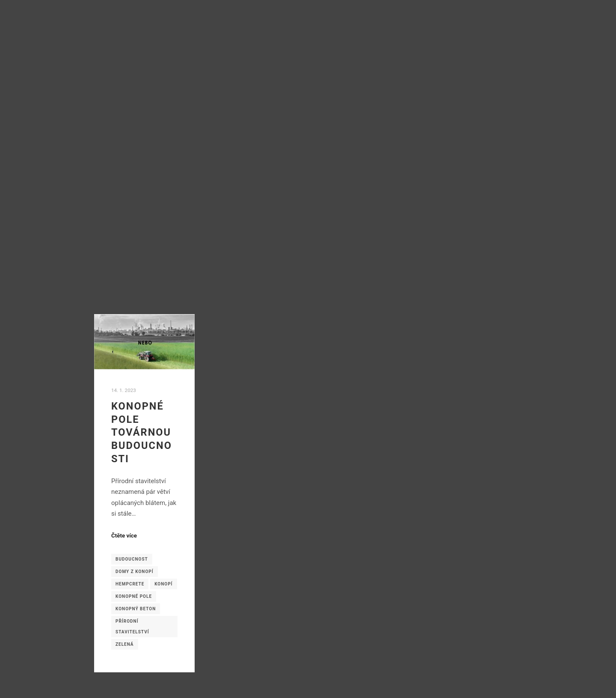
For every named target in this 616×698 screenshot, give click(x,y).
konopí (163, 584)
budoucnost (132, 559)
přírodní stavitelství (132, 627)
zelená (125, 644)
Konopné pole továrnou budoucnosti (142, 432)
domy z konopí (135, 572)
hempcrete (130, 584)
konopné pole (134, 596)
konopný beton (136, 609)
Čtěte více (124, 536)
